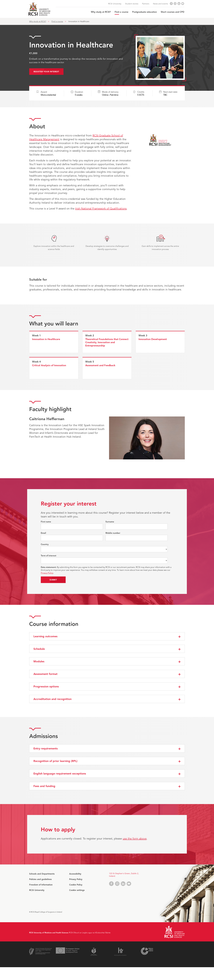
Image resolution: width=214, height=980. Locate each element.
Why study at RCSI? (101, 12)
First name (46, 522)
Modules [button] (39, 661)
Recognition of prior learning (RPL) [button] (55, 761)
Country (45, 544)
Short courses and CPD (173, 12)
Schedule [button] (39, 649)
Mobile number (113, 533)
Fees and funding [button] (44, 786)
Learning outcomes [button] (45, 636)
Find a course (121, 12)
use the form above (135, 839)
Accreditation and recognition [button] (52, 699)
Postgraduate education (145, 12)
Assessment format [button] (45, 674)
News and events (160, 4)
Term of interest (49, 556)
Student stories (132, 4)
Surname (110, 522)
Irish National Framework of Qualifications (101, 209)
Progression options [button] (46, 687)
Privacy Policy (47, 573)
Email (43, 533)
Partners (146, 4)
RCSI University (115, 4)
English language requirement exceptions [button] (60, 774)
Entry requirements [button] (46, 749)
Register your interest (46, 72)
